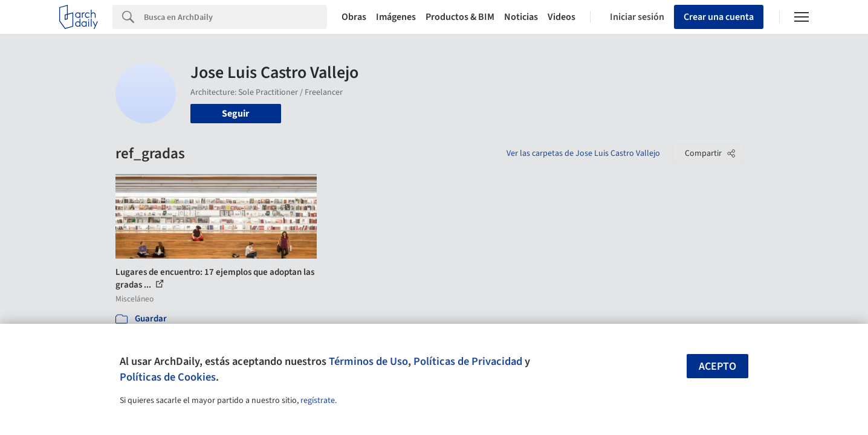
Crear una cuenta (719, 17)
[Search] (235, 17)
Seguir (235, 114)
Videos (562, 17)
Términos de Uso (368, 361)
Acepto (717, 366)
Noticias (521, 17)
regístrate (318, 401)
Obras (354, 17)
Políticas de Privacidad (468, 361)
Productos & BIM (460, 17)
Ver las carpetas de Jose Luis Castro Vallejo (583, 153)
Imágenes (396, 17)
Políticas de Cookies (168, 377)
